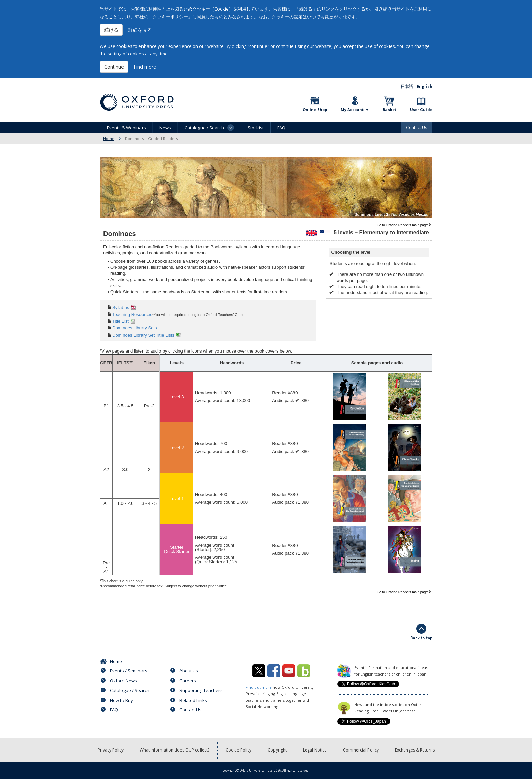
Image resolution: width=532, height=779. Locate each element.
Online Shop (315, 109)
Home (109, 139)
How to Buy (121, 700)
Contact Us (417, 127)
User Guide (421, 109)
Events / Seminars (129, 671)
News (165, 128)
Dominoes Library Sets (135, 328)
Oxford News (123, 681)
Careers (188, 681)
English (424, 86)
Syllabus (121, 308)
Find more (145, 67)
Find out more (259, 687)
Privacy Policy (111, 750)
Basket (389, 109)
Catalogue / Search (130, 690)
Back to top (421, 638)
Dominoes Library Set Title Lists (143, 335)
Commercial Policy (361, 750)
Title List (120, 321)
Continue (114, 67)
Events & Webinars (126, 128)
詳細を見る (140, 30)
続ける (111, 30)
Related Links (193, 700)
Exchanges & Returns (415, 750)
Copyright (277, 750)
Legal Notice (315, 750)
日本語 (407, 86)
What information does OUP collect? (175, 750)
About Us (189, 671)
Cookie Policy (239, 750)
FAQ (281, 128)
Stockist (256, 128)
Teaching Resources (132, 314)
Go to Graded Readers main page (402, 225)
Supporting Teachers (201, 690)
